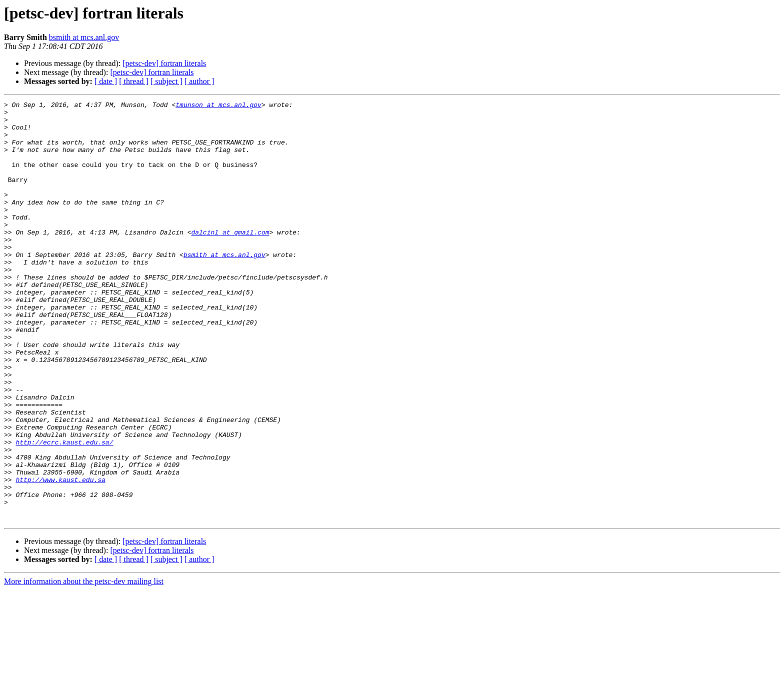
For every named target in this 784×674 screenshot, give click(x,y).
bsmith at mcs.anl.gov (84, 37)
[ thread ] (134, 81)
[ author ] (199, 81)
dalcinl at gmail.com (230, 259)
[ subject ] (166, 81)
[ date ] (106, 81)
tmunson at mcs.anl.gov (218, 106)
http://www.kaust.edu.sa (60, 556)
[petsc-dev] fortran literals (164, 63)
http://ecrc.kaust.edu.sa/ (64, 511)
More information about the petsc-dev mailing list (84, 665)
